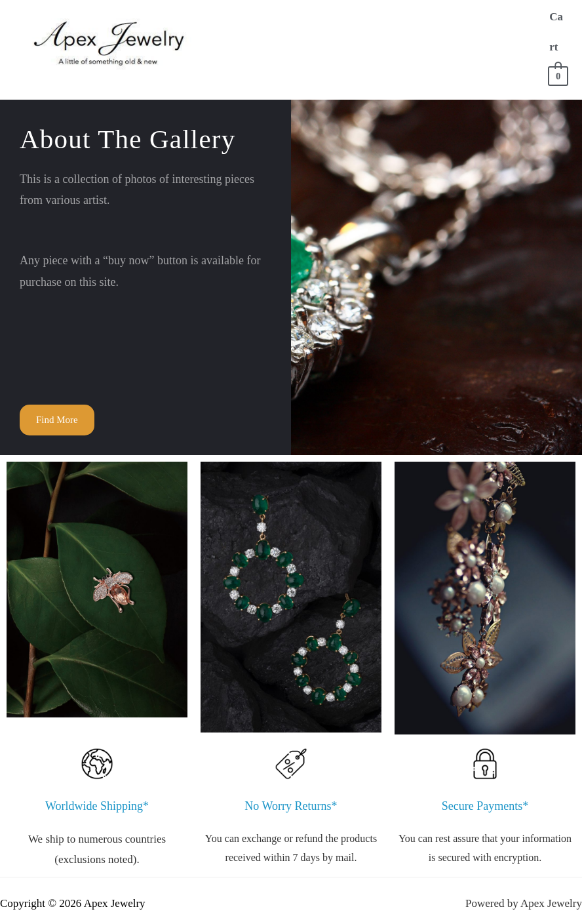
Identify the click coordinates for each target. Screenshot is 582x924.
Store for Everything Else (423, 45)
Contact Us (450, 71)
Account (372, 71)
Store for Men (270, 45)
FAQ (316, 71)
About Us (306, 19)
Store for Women (402, 19)
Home (244, 19)
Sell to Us (257, 71)
